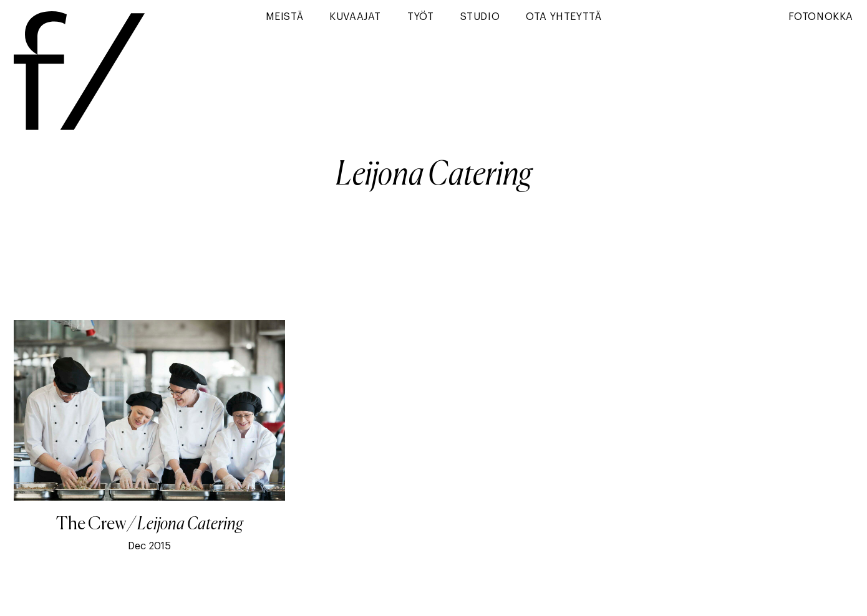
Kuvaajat (355, 17)
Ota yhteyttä (564, 17)
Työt (420, 17)
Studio (480, 17)
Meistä (285, 17)
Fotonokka (821, 17)
